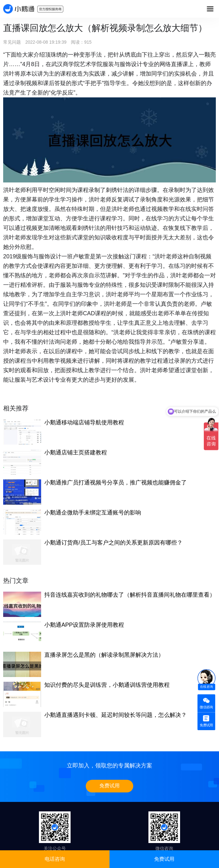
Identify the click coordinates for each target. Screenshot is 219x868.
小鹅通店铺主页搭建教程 (76, 452)
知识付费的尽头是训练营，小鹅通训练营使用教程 (107, 685)
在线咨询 (207, 687)
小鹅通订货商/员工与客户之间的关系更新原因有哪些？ (113, 543)
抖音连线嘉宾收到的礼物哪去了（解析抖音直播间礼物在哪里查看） (130, 595)
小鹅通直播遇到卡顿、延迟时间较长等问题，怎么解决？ (116, 715)
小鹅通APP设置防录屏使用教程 (84, 625)
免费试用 (109, 786)
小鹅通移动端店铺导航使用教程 (84, 422)
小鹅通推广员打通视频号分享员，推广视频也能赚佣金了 (116, 483)
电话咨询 (55, 859)
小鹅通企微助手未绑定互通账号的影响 (93, 513)
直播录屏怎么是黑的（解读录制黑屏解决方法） (104, 655)
